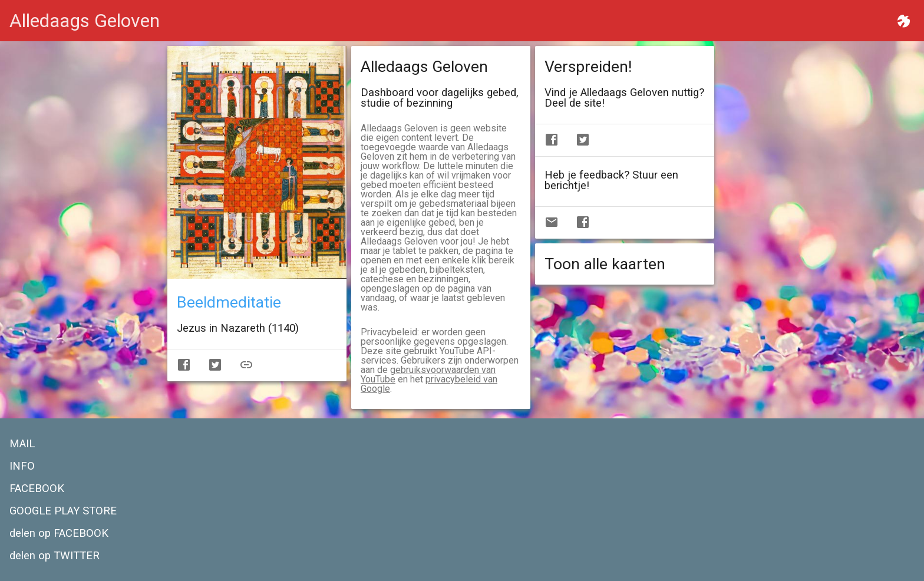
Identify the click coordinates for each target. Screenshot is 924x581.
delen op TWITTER (55, 556)
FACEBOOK (37, 488)
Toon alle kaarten (605, 264)
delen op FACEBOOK (59, 533)
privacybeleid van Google (429, 384)
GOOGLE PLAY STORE (63, 511)
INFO (22, 466)
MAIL (22, 444)
